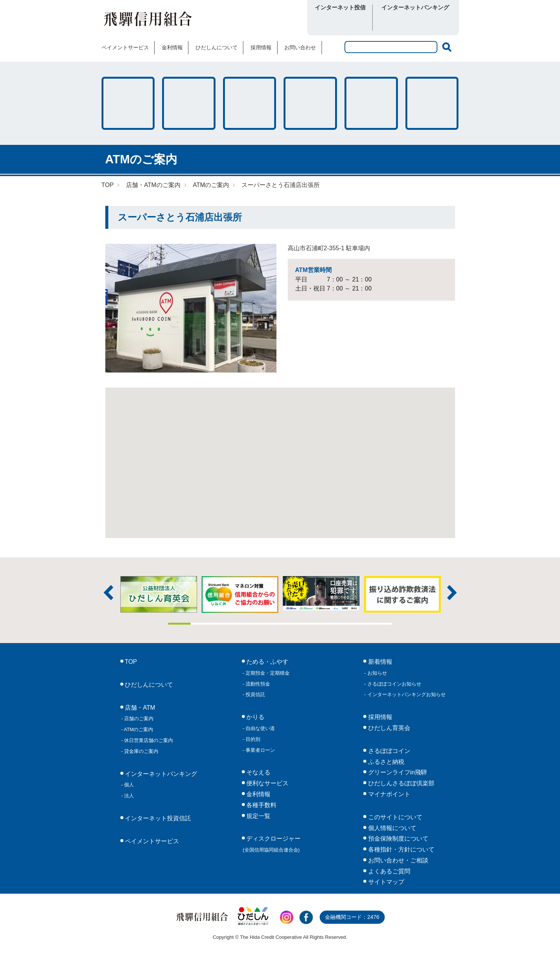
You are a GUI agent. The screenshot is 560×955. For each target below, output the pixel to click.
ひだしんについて (217, 47)
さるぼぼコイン (259, 21)
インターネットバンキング (160, 774)
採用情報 (261, 47)
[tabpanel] (321, 594)
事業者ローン (260, 750)
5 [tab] (269, 624)
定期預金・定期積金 (267, 673)
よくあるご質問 (388, 871)
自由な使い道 (260, 728)
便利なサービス (432, 103)
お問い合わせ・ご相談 (397, 860)
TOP (108, 185)
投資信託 (255, 694)
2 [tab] (202, 624)
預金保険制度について (397, 839)
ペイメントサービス (125, 47)
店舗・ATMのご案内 (153, 185)
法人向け (435, 22)
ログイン (340, 22)
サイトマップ (385, 882)
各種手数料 (371, 103)
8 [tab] (336, 624)
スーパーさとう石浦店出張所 (281, 185)
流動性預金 (257, 684)
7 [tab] (314, 624)
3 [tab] (224, 624)
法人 (129, 796)
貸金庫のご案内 (141, 751)
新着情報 (379, 662)
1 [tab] (179, 624)
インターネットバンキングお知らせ (406, 694)
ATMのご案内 (211, 185)
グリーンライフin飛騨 (397, 772)
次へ (452, 593)
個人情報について (391, 828)
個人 (129, 785)
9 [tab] (358, 624)
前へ (108, 593)
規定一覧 (258, 816)
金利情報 (172, 47)
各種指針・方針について (400, 849)
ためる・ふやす (128, 103)
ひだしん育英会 (388, 728)
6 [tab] (291, 624)
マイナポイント (388, 794)
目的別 (253, 739)
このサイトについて (394, 817)
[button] (280, 456)
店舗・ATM (310, 103)
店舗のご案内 (138, 719)
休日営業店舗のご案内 (148, 740)
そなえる (250, 103)
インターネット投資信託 (157, 818)
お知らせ (376, 673)
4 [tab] (247, 624)
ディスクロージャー (272, 844)
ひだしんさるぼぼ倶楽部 (400, 783)
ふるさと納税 (385, 762)
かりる (189, 103)
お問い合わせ (300, 47)
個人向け (395, 22)
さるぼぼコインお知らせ (394, 684)
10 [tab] (381, 624)
